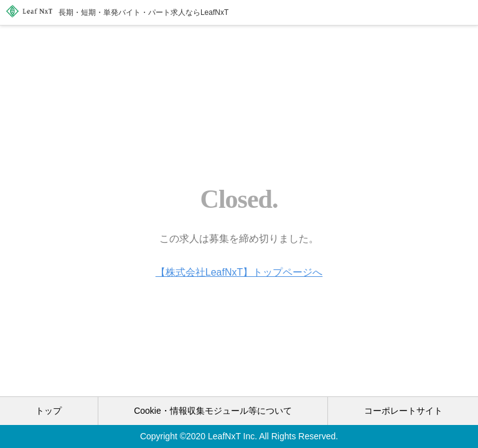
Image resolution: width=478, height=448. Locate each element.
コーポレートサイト (403, 411)
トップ (49, 411)
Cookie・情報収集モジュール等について (213, 411)
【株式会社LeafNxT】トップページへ (239, 272)
